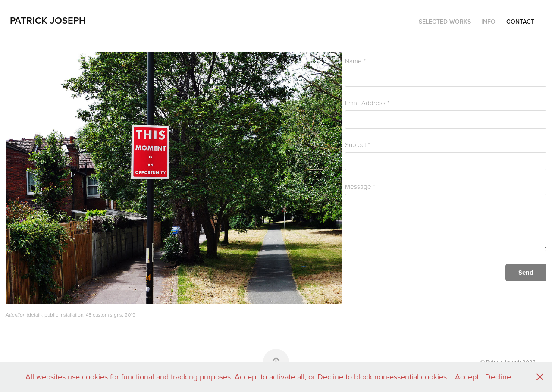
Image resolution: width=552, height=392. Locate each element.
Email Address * (367, 103)
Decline (498, 377)
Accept (467, 377)
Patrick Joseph (48, 20)
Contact (520, 22)
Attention (16, 315)
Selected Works (445, 22)
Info (488, 22)
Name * (355, 61)
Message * (360, 187)
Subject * (358, 145)
